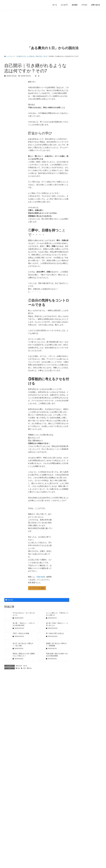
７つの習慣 (80, 181)
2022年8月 (80, 318)
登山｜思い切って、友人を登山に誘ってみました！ (93, 156)
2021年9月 (80, 366)
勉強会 (78, 207)
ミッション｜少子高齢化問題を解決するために (93, 104)
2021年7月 (80, 375)
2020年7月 (80, 427)
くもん (78, 199)
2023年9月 (80, 296)
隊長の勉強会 (80, 268)
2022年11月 (80, 305)
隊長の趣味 (80, 277)
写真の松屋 (41, 577)
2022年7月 (80, 322)
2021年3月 (80, 392)
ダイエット (80, 203)
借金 (19, 668)
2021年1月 (80, 401)
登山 (77, 247)
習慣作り (79, 255)
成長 (77, 225)
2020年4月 (80, 440)
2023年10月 (80, 292)
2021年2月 (80, 397)
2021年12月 (80, 353)
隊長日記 (79, 281)
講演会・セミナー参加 (83, 260)
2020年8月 (80, 423)
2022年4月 (80, 336)
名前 (7, 714)
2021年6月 (80, 379)
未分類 (78, 238)
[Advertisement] (53, 26)
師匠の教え (80, 220)
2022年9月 (80, 314)
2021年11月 (80, 357)
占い (77, 212)
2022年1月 (80, 349)
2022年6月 (80, 327)
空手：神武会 (80, 251)
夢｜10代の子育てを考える (55, 633)
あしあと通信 (80, 190)
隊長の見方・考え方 (21, 666)
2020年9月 (80, 418)
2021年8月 (80, 370)
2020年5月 (80, 436)
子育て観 (79, 216)
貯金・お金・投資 (82, 264)
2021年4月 (80, 388)
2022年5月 (80, 331)
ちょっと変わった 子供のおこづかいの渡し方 (93, 92)
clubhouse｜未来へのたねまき (86, 185)
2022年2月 (80, 344)
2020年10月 (80, 414)
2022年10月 (80, 309)
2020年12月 (80, 405)
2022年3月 (80, 340)
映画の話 (79, 233)
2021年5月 (80, 384)
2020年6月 (80, 432)
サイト (7, 735)
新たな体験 (80, 229)
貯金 (30, 668)
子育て (25, 668)
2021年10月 (80, 362)
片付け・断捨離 (81, 242)
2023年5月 (80, 301)
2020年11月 (80, 410)
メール (8, 724)
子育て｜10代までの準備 (21, 633)
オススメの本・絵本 (83, 194)
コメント (9, 686)
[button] (37, 588)
